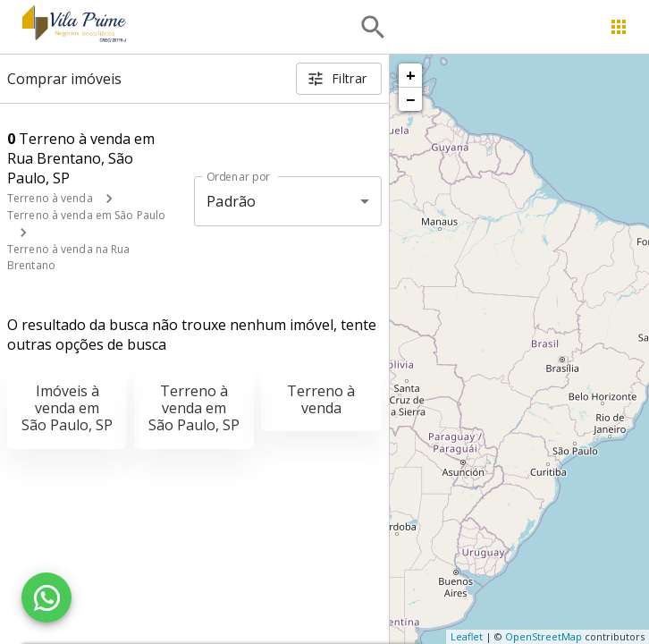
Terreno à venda (50, 198)
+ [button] (411, 75)
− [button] (410, 99)
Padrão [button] (231, 201)
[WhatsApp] (46, 597)
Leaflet (467, 636)
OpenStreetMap (544, 636)
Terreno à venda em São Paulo (86, 215)
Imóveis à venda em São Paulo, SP (67, 408)
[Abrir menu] (619, 27)
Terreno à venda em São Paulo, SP (194, 408)
